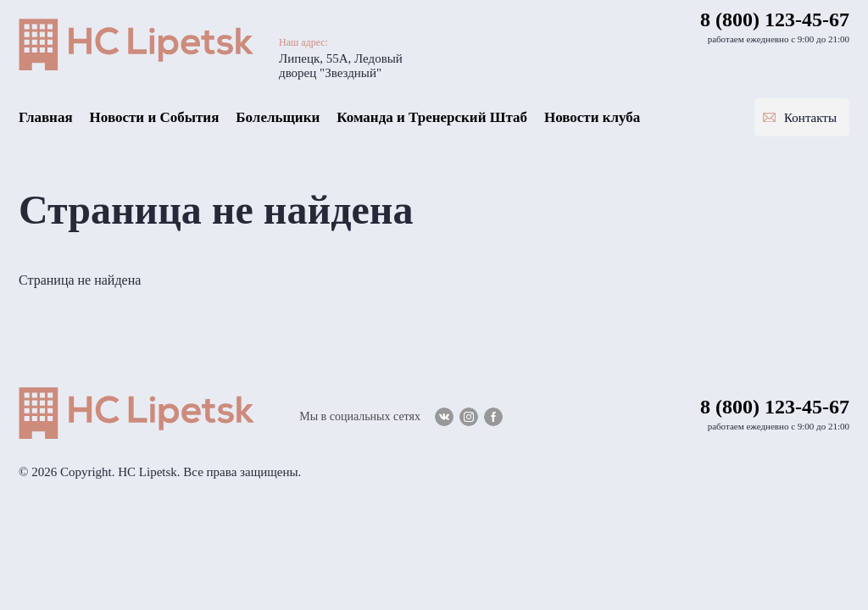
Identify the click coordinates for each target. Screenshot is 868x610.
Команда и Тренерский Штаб (432, 117)
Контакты (810, 118)
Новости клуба (592, 117)
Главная (46, 117)
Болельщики (278, 117)
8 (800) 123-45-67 (775, 19)
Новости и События (155, 117)
